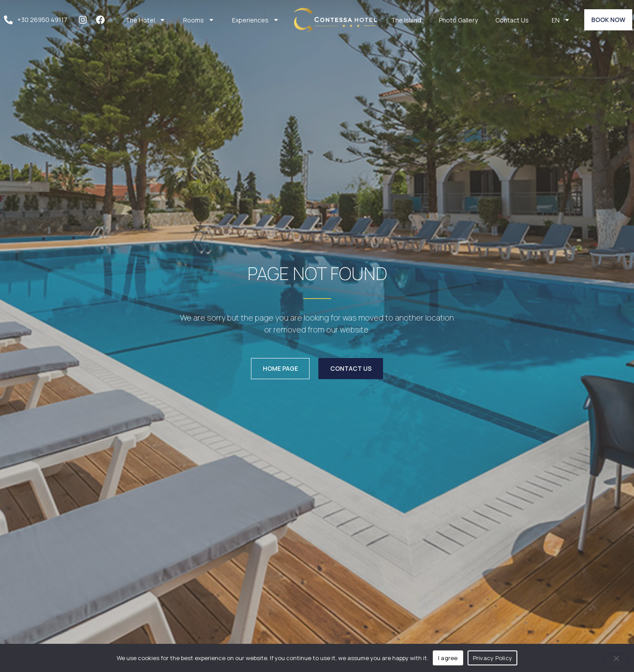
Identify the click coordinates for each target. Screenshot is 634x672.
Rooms (199, 20)
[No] (616, 661)
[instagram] (85, 20)
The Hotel (146, 20)
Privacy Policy (493, 658)
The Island (406, 20)
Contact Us (512, 20)
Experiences (256, 20)
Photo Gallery (458, 20)
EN (561, 20)
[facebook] (103, 20)
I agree (448, 658)
